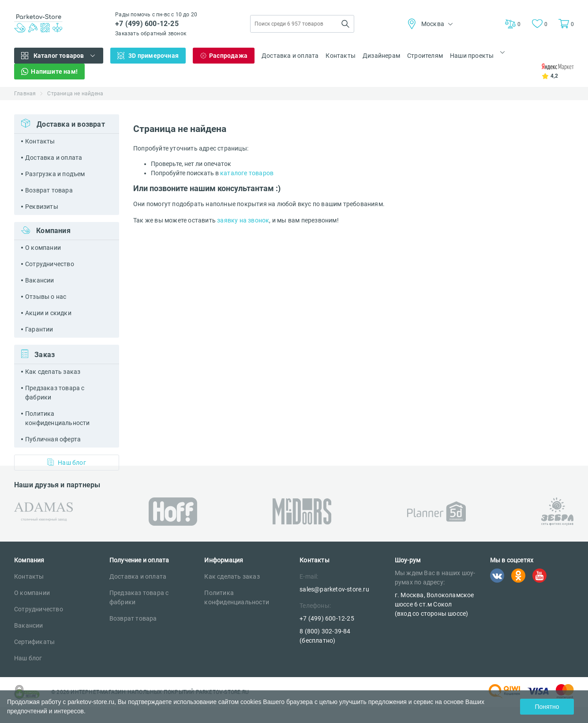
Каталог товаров (59, 56)
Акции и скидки (48, 313)
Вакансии (40, 280)
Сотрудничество (50, 264)
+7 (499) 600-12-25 (147, 24)
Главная (25, 94)
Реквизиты (42, 207)
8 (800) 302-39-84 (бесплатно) (325, 636)
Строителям (425, 56)
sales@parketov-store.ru (334, 589)
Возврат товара (49, 190)
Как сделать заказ (53, 372)
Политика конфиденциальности (58, 418)
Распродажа (228, 56)
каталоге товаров (247, 173)
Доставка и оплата (290, 56)
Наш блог (67, 462)
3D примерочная (154, 56)
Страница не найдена (75, 94)
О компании (43, 248)
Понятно (547, 707)
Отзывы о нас (46, 297)
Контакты (341, 56)
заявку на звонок (243, 220)
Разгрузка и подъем (55, 174)
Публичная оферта (53, 439)
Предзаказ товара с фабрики (55, 393)
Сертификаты (34, 642)
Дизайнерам (381, 56)
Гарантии (39, 329)
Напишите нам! (54, 72)
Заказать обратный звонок (151, 34)
